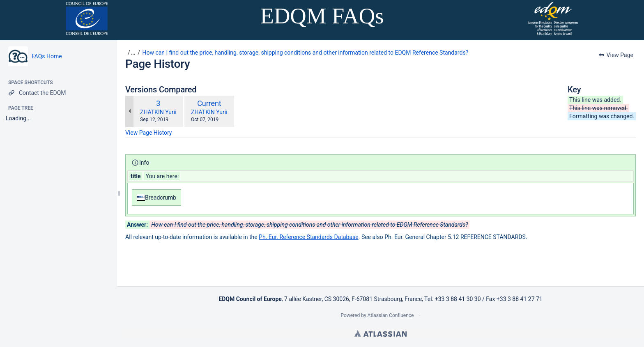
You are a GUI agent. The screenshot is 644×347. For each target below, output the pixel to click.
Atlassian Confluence (391, 315)
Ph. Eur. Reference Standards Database (309, 237)
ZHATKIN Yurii (158, 112)
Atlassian (381, 333)
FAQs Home (47, 56)
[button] (130, 53)
